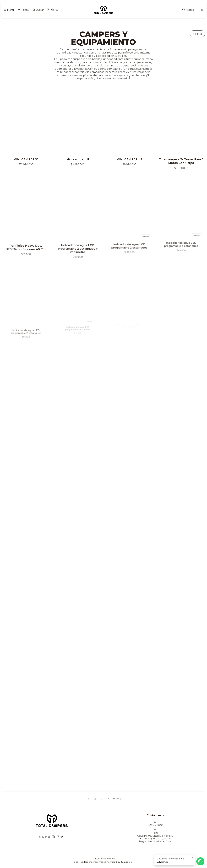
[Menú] (9, 10)
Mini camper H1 (78, 160)
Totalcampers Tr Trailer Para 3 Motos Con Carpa (181, 162)
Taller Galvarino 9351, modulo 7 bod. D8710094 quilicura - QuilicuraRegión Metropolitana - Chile (155, 836)
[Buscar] (38, 10)
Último (117, 799)
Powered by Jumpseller (120, 863)
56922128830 (155, 824)
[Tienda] (23, 10)
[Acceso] (189, 10)
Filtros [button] (197, 35)
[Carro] (202, 10)
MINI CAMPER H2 (129, 160)
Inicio (87, 22)
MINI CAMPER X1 (26, 160)
